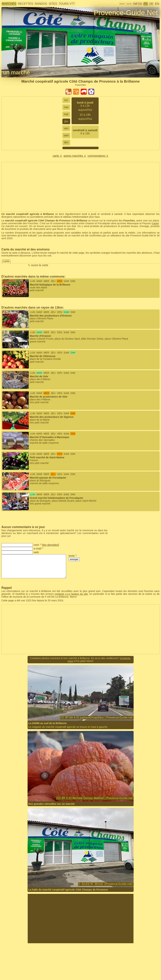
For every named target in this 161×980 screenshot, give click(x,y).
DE (151, 4)
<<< (122, 4)
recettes (25, 4)
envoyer (74, 559)
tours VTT (67, 4)
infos (138, 4)
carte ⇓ (57, 156)
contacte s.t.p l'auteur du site (71, 594)
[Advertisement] (81, 919)
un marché (17, 72)
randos (41, 4)
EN (157, 4)
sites (53, 4)
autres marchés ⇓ (75, 156)
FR (146, 4)
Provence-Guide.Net (126, 13)
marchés (9, 4)
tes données (50, 545)
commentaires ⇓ (98, 156)
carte (155, 223)
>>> (129, 4)
